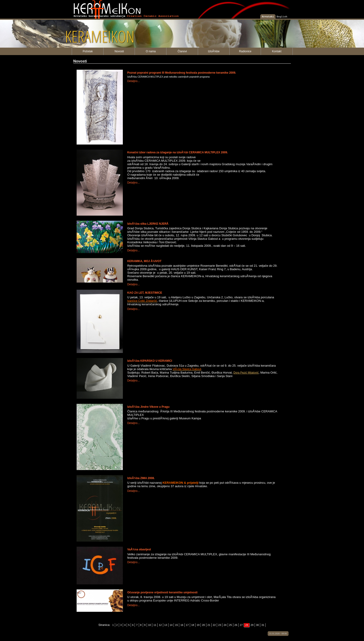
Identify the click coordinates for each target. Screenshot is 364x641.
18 (193, 625)
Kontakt (277, 51)
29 (252, 625)
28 (247, 625)
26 (236, 625)
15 (176, 625)
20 (203, 625)
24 (225, 625)
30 (257, 625)
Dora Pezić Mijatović (246, 373)
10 (149, 625)
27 (241, 625)
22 (214, 625)
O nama (151, 51)
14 (171, 625)
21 (209, 625)
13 (166, 625)
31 (263, 625)
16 (182, 625)
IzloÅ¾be (214, 51)
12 (160, 625)
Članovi (182, 51)
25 (231, 625)
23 (220, 625)
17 (187, 625)
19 (198, 625)
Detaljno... (133, 81)
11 (155, 625)
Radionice (245, 51)
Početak (88, 51)
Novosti (119, 51)
